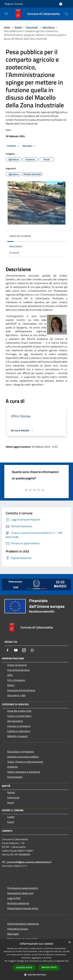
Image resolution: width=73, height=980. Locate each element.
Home (7, 27)
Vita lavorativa (15, 721)
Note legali (13, 934)
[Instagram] (24, 650)
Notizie (11, 792)
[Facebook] (8, 650)
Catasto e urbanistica (19, 731)
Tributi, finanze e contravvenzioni (25, 762)
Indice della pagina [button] (20, 236)
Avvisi (11, 802)
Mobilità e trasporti (18, 736)
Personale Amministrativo (21, 690)
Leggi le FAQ (14, 898)
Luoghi (11, 817)
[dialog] (36, 959)
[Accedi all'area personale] (61, 4)
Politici (11, 685)
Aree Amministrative (18, 670)
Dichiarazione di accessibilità (23, 939)
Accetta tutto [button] (24, 968)
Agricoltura (49, 27)
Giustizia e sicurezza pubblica (23, 757)
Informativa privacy (18, 929)
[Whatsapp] (32, 650)
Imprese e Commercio (19, 726)
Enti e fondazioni (16, 680)
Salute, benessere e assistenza (24, 772)
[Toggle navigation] (6, 14)
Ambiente (12, 767)
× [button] (69, 942)
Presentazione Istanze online (23, 908)
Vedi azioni (29, 146)
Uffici (10, 675)
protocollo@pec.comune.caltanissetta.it (29, 862)
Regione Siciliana (14, 4)
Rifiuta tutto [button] (49, 967)
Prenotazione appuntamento (23, 888)
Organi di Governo (17, 665)
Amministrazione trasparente (23, 924)
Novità (18, 27)
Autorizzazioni (15, 777)
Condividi (13, 146)
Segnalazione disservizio (20, 893)
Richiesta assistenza (18, 903)
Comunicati (32, 27)
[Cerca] (66, 14)
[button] (36, 975)
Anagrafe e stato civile (19, 711)
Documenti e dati (16, 695)
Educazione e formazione (21, 752)
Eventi (11, 822)
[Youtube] (16, 650)
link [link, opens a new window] (67, 961)
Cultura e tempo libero (19, 716)
